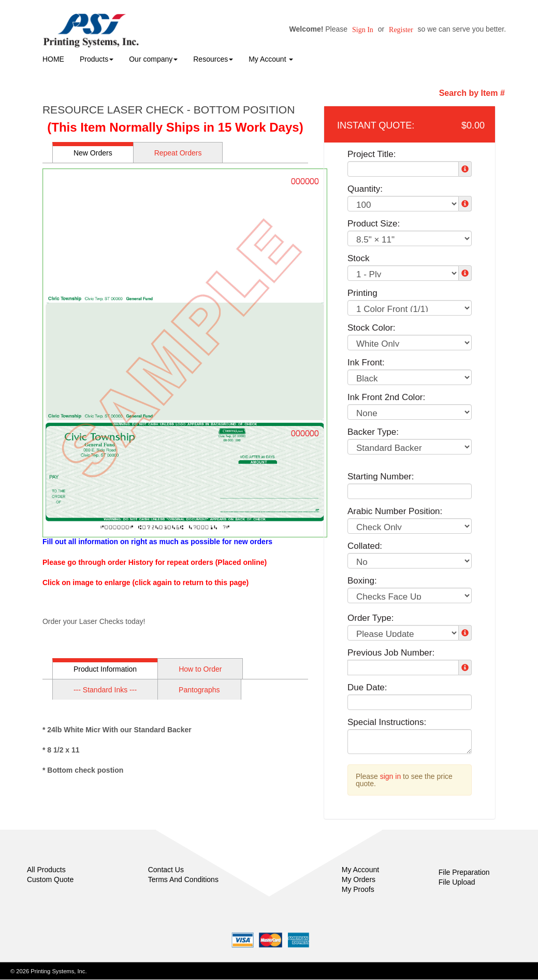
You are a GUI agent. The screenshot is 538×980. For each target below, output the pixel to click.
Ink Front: (366, 363)
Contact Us (166, 870)
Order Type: (370, 618)
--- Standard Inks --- (105, 690)
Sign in (363, 30)
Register (401, 30)
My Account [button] (271, 59)
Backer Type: (373, 432)
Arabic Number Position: (395, 511)
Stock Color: (372, 328)
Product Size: (374, 224)
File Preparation (464, 872)
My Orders (359, 879)
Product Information (105, 669)
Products (97, 59)
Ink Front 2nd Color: (386, 397)
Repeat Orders (178, 153)
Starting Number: (381, 477)
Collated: (365, 546)
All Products (46, 870)
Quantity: (365, 189)
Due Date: (367, 687)
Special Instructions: (387, 722)
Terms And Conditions (183, 879)
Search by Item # (472, 93)
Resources (213, 59)
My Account (360, 870)
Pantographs (199, 690)
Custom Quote (50, 879)
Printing (362, 293)
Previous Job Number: (391, 653)
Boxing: (362, 581)
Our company (153, 59)
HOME (53, 59)
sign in (390, 776)
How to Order (200, 669)
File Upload (457, 882)
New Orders (93, 153)
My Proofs (358, 889)
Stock (359, 258)
